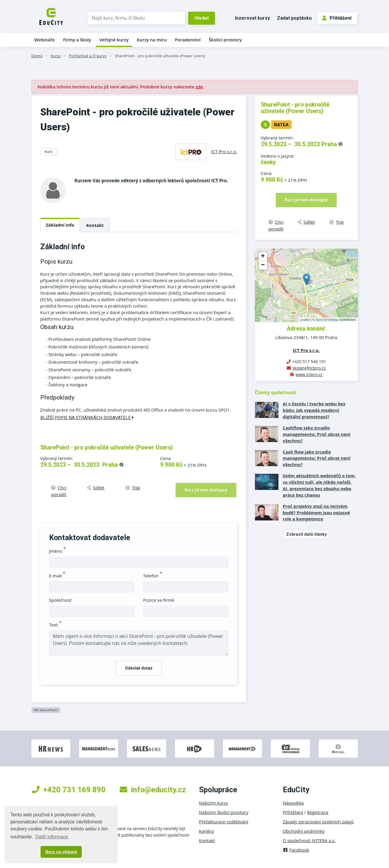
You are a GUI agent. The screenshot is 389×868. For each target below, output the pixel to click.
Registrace (318, 812)
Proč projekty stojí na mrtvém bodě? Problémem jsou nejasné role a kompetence (317, 513)
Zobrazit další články (306, 534)
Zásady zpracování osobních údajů (318, 822)
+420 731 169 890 (69, 790)
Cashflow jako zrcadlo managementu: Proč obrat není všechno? (317, 434)
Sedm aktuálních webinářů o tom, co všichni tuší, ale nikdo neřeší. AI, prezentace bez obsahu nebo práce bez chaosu (319, 485)
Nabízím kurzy (214, 803)
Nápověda (293, 803)
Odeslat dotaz (139, 668)
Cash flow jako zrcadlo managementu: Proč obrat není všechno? (317, 458)
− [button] (263, 265)
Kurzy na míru (152, 40)
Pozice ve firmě (159, 600)
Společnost (60, 600)
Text (55, 625)
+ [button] (263, 257)
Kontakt (95, 225)
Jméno (57, 551)
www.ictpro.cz (309, 374)
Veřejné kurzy (114, 40)
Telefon (153, 576)
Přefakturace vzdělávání (224, 822)
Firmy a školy (77, 40)
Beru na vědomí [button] (61, 852)
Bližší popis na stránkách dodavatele (87, 418)
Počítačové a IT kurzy (88, 56)
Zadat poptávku (294, 18)
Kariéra (207, 831)
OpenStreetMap (327, 320)
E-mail (57, 576)
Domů (37, 56)
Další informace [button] (52, 837)
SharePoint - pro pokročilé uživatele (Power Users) (160, 56)
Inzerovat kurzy (252, 18)
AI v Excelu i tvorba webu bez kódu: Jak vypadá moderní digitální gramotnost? (314, 410)
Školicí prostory (225, 40)
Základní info (60, 225)
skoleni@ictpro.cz (309, 368)
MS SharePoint (46, 710)
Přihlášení (337, 18)
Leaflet (305, 320)
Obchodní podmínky (304, 831)
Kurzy (56, 56)
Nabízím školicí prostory (224, 812)
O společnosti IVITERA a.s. (309, 840)
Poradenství (188, 40)
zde (199, 87)
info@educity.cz (153, 790)
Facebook (296, 850)
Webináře (45, 40)
